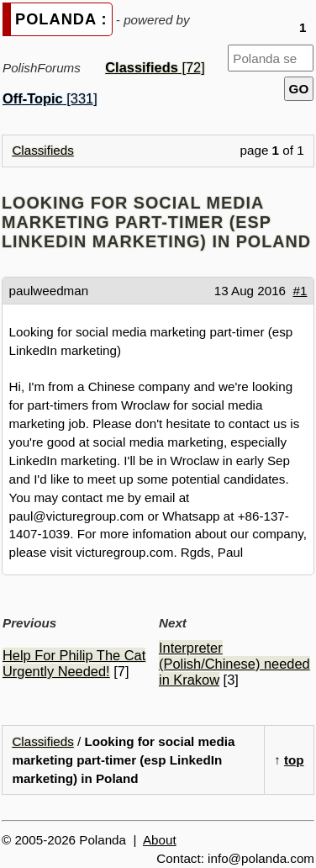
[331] (50, 98)
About (160, 840)
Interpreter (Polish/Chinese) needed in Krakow (234, 664)
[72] (155, 67)
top (294, 760)
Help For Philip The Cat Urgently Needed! (74, 663)
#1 (300, 291)
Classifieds (42, 150)
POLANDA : (61, 19)
